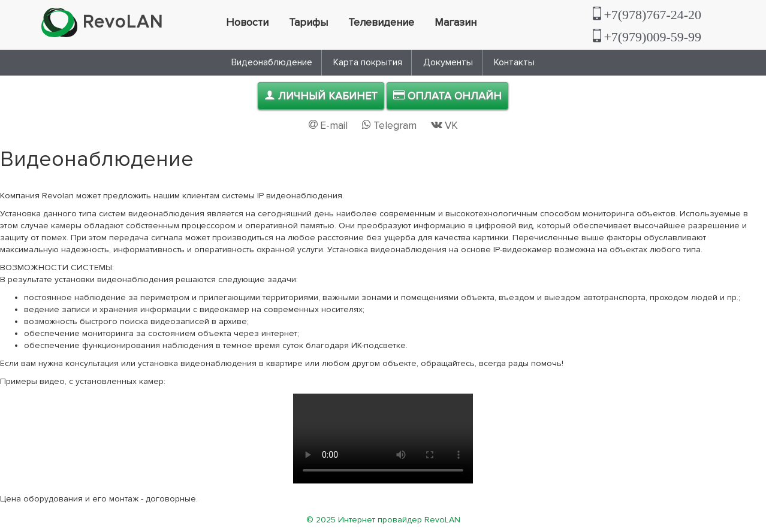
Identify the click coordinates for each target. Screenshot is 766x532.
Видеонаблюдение (272, 62)
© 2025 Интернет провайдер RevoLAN (383, 520)
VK (444, 126)
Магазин (456, 22)
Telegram (390, 126)
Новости (247, 22)
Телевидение (381, 22)
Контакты (514, 62)
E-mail (329, 126)
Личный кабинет (321, 96)
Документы (448, 62)
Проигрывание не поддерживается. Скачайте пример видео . (383, 439)
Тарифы (308, 22)
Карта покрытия (368, 62)
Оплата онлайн (447, 96)
